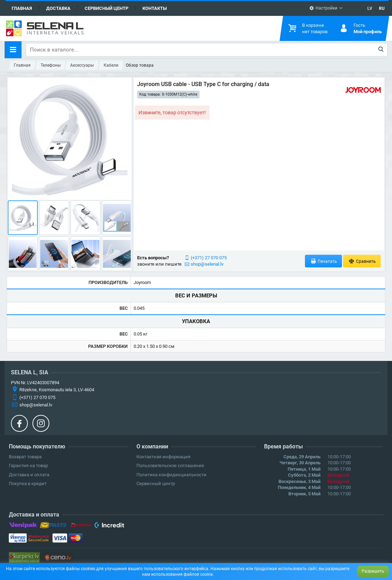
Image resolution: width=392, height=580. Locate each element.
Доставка (58, 8)
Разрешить (373, 571)
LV (370, 8)
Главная (22, 8)
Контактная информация (163, 457)
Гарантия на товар (28, 466)
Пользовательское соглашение (170, 466)
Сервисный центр (106, 8)
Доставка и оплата (29, 475)
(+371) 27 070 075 (209, 258)
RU (382, 8)
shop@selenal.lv (207, 264)
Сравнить (362, 261)
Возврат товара (25, 457)
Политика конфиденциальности (171, 475)
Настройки (323, 8)
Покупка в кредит (28, 484)
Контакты (155, 8)
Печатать (324, 261)
